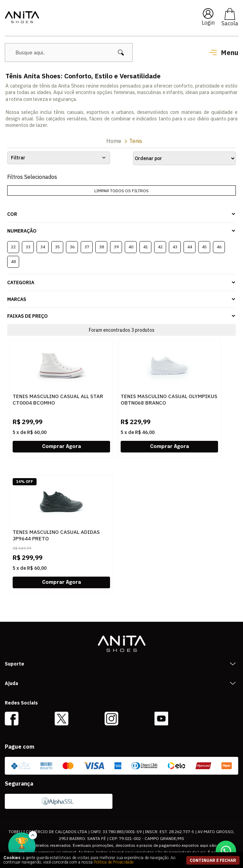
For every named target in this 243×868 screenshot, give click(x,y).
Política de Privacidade (113, 862)
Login (208, 23)
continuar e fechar (213, 860)
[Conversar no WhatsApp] (226, 851)
